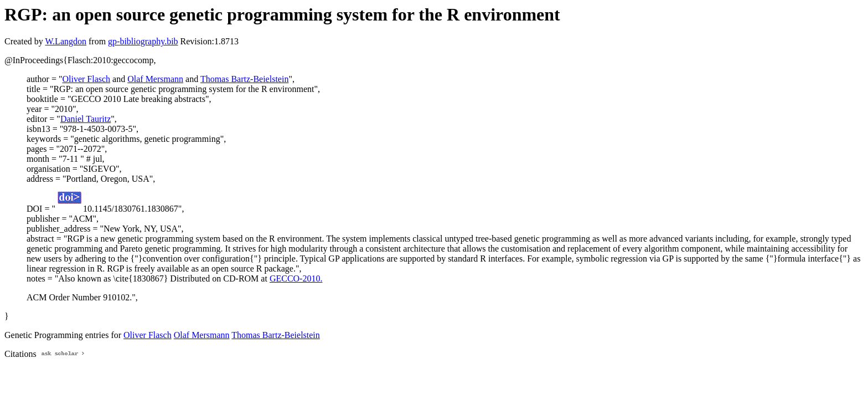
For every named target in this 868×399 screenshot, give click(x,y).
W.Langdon (66, 41)
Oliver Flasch (86, 79)
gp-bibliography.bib (143, 41)
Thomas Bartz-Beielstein (245, 79)
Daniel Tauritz (86, 119)
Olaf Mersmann (155, 79)
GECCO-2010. (296, 278)
